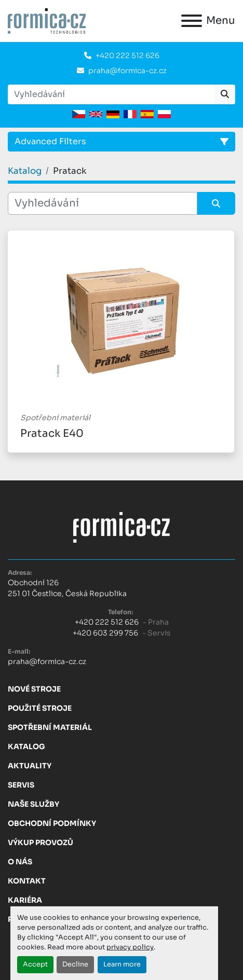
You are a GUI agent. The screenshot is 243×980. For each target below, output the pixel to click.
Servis (21, 785)
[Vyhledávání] (103, 203)
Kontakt (27, 881)
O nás (20, 862)
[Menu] (192, 21)
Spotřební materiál (50, 727)
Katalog (26, 747)
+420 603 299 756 (105, 633)
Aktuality (30, 766)
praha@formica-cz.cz (127, 71)
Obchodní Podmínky (52, 823)
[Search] (111, 94)
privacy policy (130, 947)
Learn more (122, 964)
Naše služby (33, 804)
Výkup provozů (40, 843)
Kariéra (25, 900)
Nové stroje (34, 689)
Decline (75, 964)
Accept (35, 964)
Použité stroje (40, 708)
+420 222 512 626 (127, 56)
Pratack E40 (52, 433)
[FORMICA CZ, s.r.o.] (122, 527)
